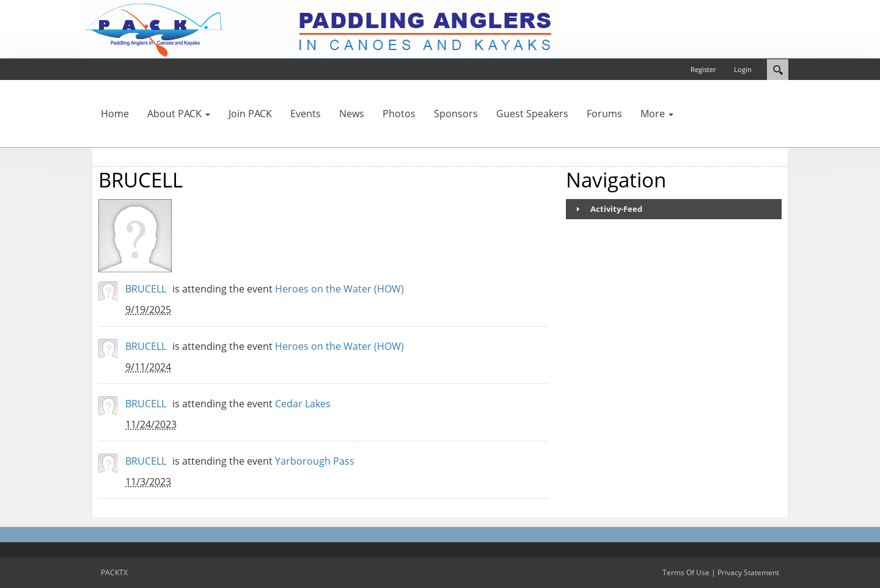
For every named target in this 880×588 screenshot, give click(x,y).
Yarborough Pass (315, 461)
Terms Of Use (686, 572)
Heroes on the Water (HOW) (339, 289)
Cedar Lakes (303, 404)
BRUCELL (146, 289)
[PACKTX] (318, 28)
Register (703, 69)
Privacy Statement (748, 572)
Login (743, 69)
